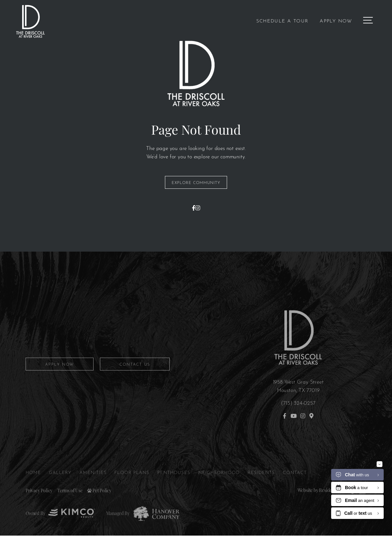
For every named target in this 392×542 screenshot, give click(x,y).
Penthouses (175, 484)
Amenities (94, 484)
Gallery (61, 484)
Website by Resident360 (320, 501)
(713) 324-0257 (298, 414)
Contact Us (135, 376)
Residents (264, 484)
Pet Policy (99, 502)
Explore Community (196, 182)
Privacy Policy (39, 502)
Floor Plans (133, 484)
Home (33, 484)
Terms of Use (70, 502)
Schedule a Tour (282, 20)
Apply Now (336, 20)
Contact (298, 484)
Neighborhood (221, 484)
